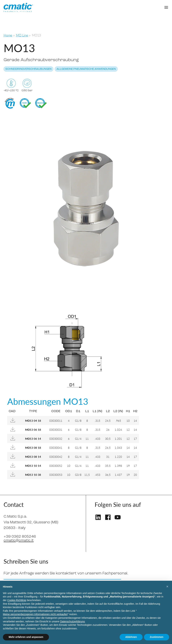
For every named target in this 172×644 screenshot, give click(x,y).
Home (8, 35)
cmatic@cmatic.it (19, 540)
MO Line (22, 35)
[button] (167, 586)
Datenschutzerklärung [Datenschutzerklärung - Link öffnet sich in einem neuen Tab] (72, 621)
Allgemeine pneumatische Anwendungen (86, 69)
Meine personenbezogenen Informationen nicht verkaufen (35, 614)
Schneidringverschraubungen (28, 69)
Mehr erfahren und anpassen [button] (26, 637)
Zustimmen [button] (157, 637)
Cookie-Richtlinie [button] (17, 600)
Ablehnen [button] (131, 637)
